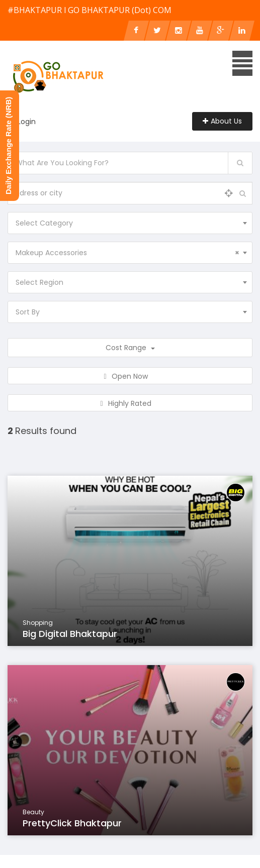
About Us (222, 121)
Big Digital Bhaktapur (70, 634)
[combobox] (130, 223)
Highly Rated (130, 403)
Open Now (130, 376)
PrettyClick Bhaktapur (72, 823)
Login (27, 122)
